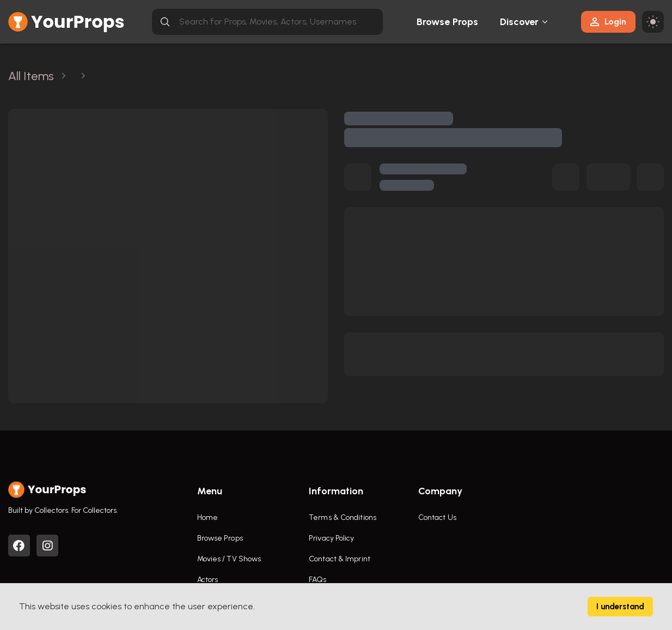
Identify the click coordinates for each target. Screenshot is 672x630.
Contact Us (437, 517)
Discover (520, 22)
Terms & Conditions (343, 517)
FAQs (317, 580)
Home (207, 517)
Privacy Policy (331, 538)
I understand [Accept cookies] (620, 607)
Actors (208, 580)
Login (608, 22)
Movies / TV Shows (229, 559)
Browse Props (447, 22)
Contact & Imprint (340, 559)
